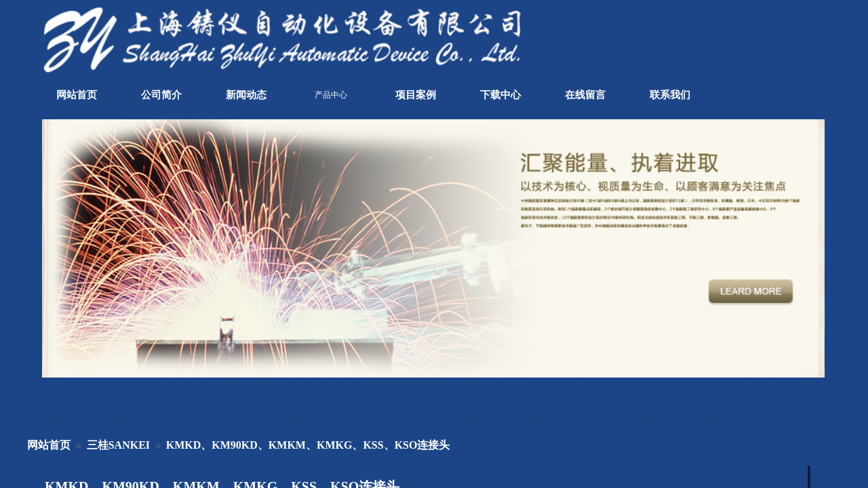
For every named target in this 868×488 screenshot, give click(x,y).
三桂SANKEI (118, 445)
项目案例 (416, 95)
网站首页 (77, 95)
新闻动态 (246, 95)
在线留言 (585, 95)
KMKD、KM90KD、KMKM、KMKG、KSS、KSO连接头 (308, 445)
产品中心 (331, 95)
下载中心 (500, 95)
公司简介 (161, 95)
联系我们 (670, 95)
